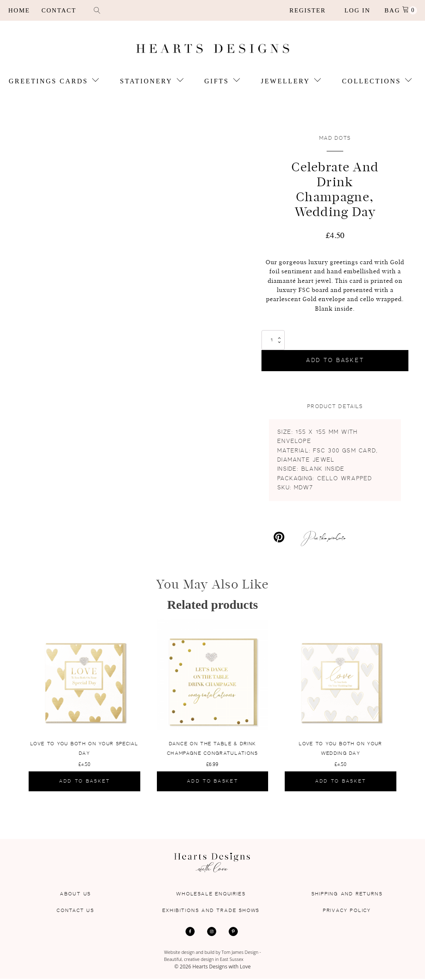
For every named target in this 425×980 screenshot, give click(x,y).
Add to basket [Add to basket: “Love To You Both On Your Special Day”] (85, 782)
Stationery (152, 82)
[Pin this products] (304, 538)
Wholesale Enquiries (211, 895)
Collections (377, 82)
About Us (75, 895)
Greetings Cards (54, 82)
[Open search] (97, 10)
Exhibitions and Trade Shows (211, 911)
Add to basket (335, 361)
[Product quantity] (273, 341)
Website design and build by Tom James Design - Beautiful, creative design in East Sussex (213, 957)
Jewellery (291, 82)
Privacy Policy (347, 911)
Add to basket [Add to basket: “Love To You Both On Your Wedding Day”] (341, 782)
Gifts (222, 82)
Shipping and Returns (347, 895)
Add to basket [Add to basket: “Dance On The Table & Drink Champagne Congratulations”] (212, 782)
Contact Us (75, 911)
